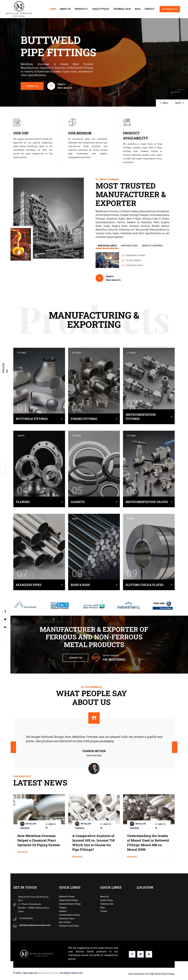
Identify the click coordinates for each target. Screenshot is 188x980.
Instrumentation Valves (147, 502)
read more (22, 852)
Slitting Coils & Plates (145, 585)
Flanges (23, 502)
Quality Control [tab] (152, 245)
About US (65, 9)
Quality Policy (101, 9)
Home (53, 9)
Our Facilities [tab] (129, 245)
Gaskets (78, 502)
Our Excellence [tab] (107, 245)
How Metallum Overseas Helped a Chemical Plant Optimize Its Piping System (39, 840)
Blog (138, 9)
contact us (20, 86)
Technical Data (122, 9)
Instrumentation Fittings (141, 417)
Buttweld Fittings (32, 419)
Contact (150, 9)
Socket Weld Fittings (69, 900)
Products (81, 9)
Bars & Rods (80, 585)
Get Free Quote (170, 9)
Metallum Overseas (48, 973)
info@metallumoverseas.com (35, 925)
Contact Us (75, 658)
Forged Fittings (84, 419)
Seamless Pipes (29, 585)
